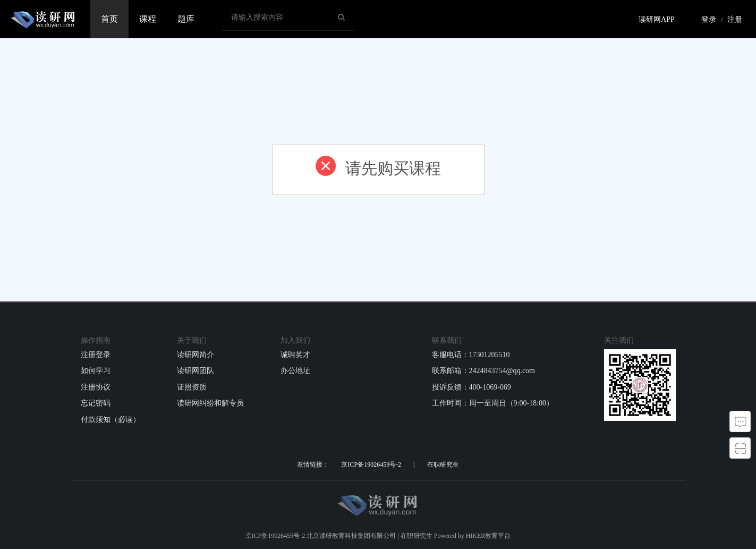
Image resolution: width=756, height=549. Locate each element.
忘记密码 (96, 403)
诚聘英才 (295, 355)
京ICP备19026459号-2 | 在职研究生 (400, 464)
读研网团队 (196, 371)
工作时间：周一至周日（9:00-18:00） (493, 403)
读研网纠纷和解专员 (210, 403)
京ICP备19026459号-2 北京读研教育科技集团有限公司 (321, 536)
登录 (709, 19)
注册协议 (96, 387)
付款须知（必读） (111, 420)
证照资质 (192, 387)
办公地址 (295, 371)
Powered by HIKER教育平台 (473, 536)
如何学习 (96, 371)
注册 (735, 19)
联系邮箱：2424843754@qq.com (484, 371)
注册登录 (96, 355)
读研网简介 (196, 355)
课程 (148, 19)
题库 (186, 19)
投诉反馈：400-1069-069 (472, 387)
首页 (109, 19)
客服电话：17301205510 (471, 355)
